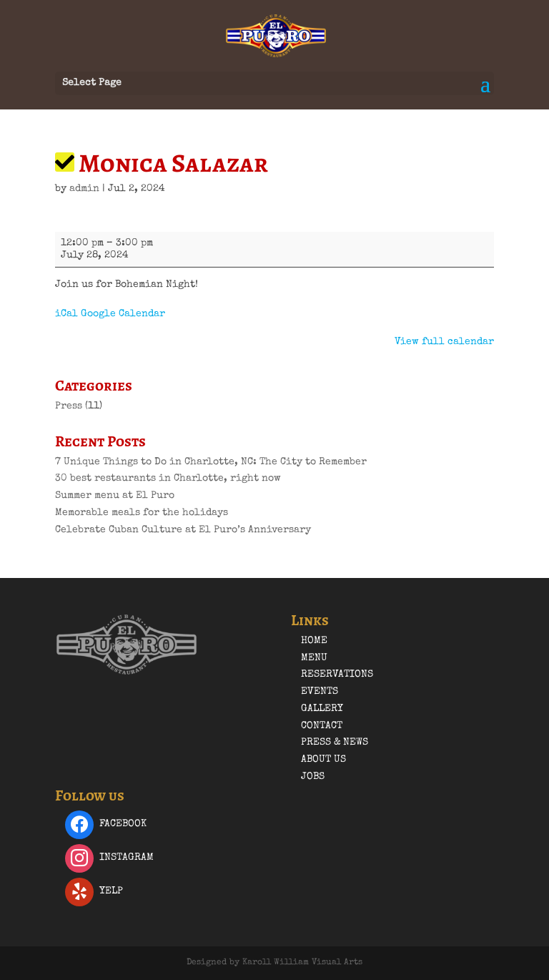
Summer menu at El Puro (115, 496)
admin (84, 189)
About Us (323, 760)
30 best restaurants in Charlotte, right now (168, 479)
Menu (314, 658)
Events (320, 692)
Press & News (335, 743)
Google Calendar (123, 314)
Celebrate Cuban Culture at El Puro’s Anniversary (183, 530)
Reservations (337, 675)
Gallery (322, 709)
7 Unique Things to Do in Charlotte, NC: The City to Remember (211, 462)
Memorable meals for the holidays (142, 513)
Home (314, 641)
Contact (322, 726)
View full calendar (444, 342)
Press (69, 406)
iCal (66, 314)
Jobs (313, 777)
